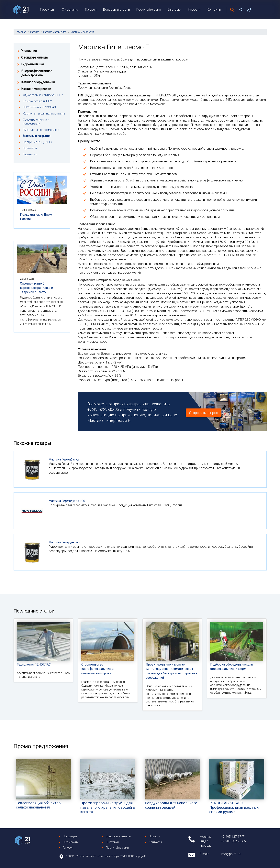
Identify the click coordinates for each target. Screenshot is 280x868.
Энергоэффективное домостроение (37, 73)
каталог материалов (55, 32)
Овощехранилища (34, 57)
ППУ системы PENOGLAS (39, 107)
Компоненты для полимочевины (45, 114)
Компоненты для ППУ (37, 101)
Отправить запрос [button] (204, 413)
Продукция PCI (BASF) (37, 142)
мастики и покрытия (83, 32)
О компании (70, 10)
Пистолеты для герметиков (41, 130)
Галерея (91, 10)
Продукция (48, 10)
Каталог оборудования (38, 82)
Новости (194, 10)
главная (21, 32)
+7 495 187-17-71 (233, 837)
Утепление (29, 51)
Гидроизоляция (32, 64)
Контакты (214, 10)
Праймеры (30, 148)
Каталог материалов (36, 89)
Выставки (174, 10)
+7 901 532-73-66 (233, 841)
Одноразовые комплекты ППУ (43, 95)
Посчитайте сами (149, 10)
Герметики (30, 154)
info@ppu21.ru (231, 854)
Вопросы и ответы (117, 10)
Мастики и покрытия (37, 136)
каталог (35, 32)
